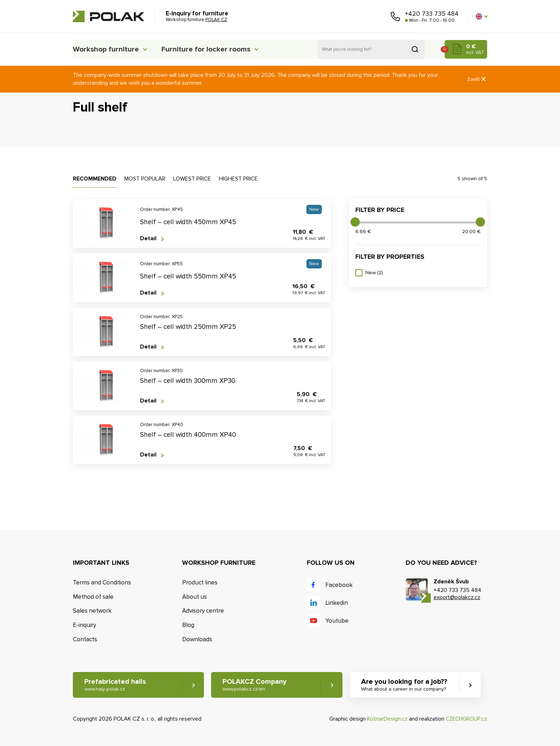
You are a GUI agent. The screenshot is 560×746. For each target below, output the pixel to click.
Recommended (95, 179)
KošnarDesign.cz (386, 719)
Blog (188, 625)
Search (415, 49)
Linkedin (337, 603)
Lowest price (192, 179)
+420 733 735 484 (432, 14)
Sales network (92, 611)
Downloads (197, 639)
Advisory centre (203, 611)
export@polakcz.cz (457, 597)
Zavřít (477, 79)
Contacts (85, 639)
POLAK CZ (109, 16)
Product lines (200, 582)
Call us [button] (395, 16)
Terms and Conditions (102, 582)
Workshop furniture (107, 49)
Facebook (339, 585)
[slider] (355, 222)
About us (194, 597)
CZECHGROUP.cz (466, 719)
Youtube (337, 621)
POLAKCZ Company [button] (256, 685)
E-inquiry (84, 625)
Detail (148, 239)
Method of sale (93, 597)
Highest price (238, 179)
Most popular (145, 179)
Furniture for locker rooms (215, 49)
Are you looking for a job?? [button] (407, 685)
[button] (481, 16)
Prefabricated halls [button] (115, 685)
